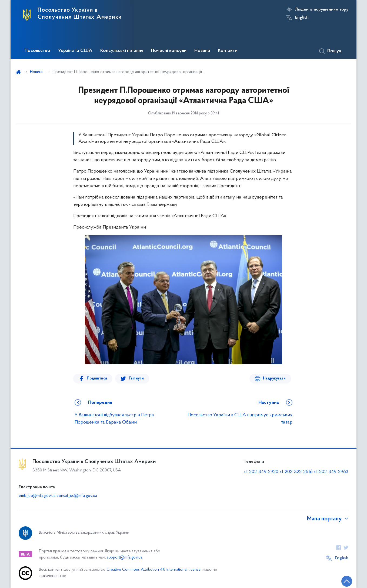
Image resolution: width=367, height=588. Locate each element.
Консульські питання (122, 51)
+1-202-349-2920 (261, 472)
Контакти (228, 51)
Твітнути (136, 379)
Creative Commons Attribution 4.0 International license (154, 570)
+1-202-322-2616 (297, 472)
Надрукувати (274, 379)
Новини (202, 51)
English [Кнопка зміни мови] (302, 18)
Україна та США (75, 51)
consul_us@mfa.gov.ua (77, 496)
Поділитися (97, 379)
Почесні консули (169, 51)
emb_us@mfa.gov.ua (37, 496)
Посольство (37, 51)
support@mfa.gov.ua (125, 558)
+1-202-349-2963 (331, 472)
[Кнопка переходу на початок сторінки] (347, 581)
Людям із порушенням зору (322, 9)
